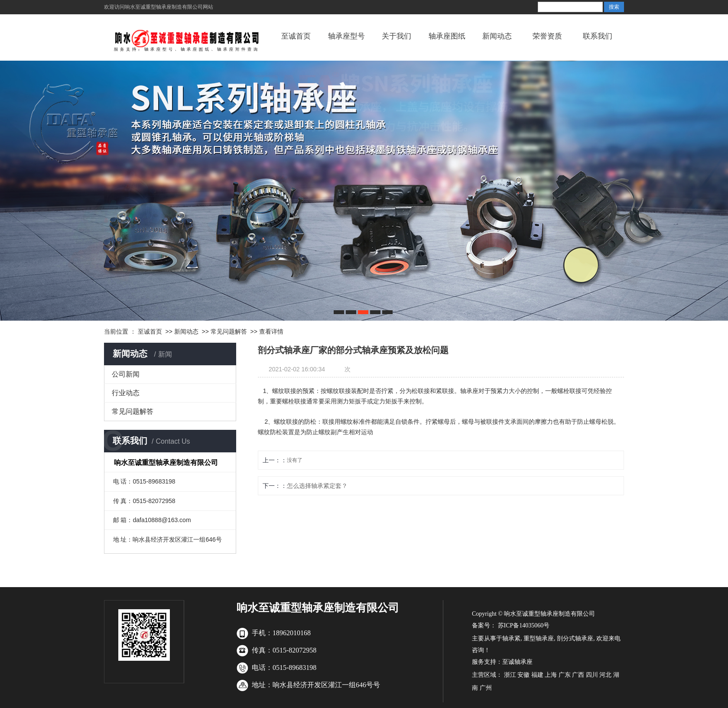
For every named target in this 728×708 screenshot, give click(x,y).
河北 (605, 675)
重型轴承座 (539, 638)
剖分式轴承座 (575, 638)
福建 (537, 675)
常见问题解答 (229, 331)
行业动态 (126, 393)
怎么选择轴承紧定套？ (317, 486)
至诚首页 (296, 36)
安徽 (523, 675)
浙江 (510, 675)
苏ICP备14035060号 (523, 625)
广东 (565, 675)
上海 (551, 675)
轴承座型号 (346, 36)
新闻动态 (497, 36)
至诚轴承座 (517, 662)
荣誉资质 (547, 36)
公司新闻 (126, 374)
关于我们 (396, 36)
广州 (486, 688)
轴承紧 (511, 638)
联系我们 (598, 36)
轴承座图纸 (447, 36)
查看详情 (271, 331)
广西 (578, 675)
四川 (592, 675)
